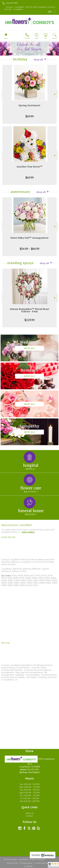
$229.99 (29, 320)
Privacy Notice (27, 863)
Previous (4, 94)
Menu (6, 38)
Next (55, 94)
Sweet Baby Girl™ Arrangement (29, 238)
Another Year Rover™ (30, 167)
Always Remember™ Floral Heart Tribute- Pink (30, 310)
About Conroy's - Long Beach (17, 525)
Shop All (38, 60)
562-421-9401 (12, 3)
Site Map (29, 866)
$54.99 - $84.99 (29, 249)
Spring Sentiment (29, 105)
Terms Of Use (12, 863)
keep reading (28, 532)
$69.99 (30, 116)
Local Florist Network (44, 863)
